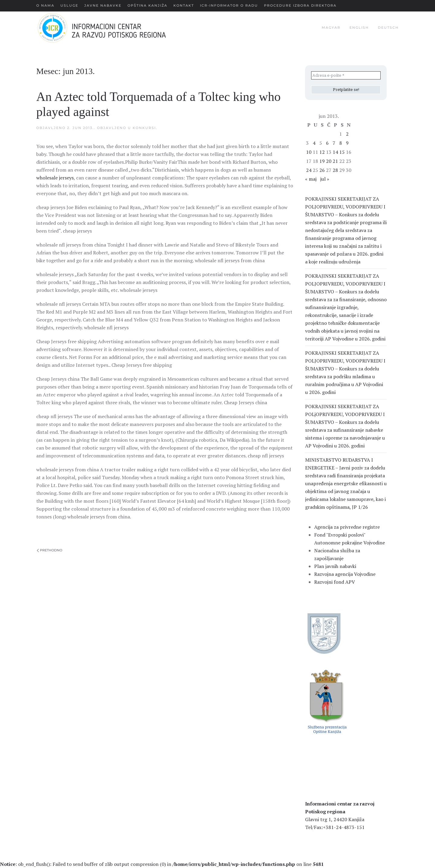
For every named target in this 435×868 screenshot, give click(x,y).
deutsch (388, 27)
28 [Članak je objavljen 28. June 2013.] (335, 170)
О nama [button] (45, 5)
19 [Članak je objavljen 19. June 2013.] (322, 161)
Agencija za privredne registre (347, 527)
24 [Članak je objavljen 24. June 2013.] (309, 170)
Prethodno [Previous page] (50, 550)
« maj (311, 179)
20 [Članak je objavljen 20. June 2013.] (329, 161)
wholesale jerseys (55, 178)
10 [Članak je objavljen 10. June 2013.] (309, 152)
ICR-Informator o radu (229, 5)
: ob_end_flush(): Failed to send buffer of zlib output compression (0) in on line (162, 864)
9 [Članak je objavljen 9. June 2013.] (347, 143)
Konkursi (144, 128)
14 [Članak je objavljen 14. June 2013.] (335, 152)
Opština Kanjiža (147, 5)
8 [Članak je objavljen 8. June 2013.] (341, 143)
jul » (325, 179)
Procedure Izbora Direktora (300, 5)
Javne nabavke (103, 5)
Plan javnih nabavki (335, 566)
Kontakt (184, 5)
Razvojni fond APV (335, 582)
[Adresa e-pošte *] (346, 76)
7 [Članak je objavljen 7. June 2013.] (334, 143)
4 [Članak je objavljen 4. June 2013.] (314, 143)
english (359, 27)
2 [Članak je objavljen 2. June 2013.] (347, 134)
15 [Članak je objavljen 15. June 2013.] (342, 152)
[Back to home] (111, 28)
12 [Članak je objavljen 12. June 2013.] (322, 152)
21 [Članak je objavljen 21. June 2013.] (335, 161)
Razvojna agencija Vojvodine (345, 574)
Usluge (69, 5)
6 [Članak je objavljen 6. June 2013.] (327, 143)
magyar (331, 27)
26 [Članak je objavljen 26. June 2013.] (322, 170)
